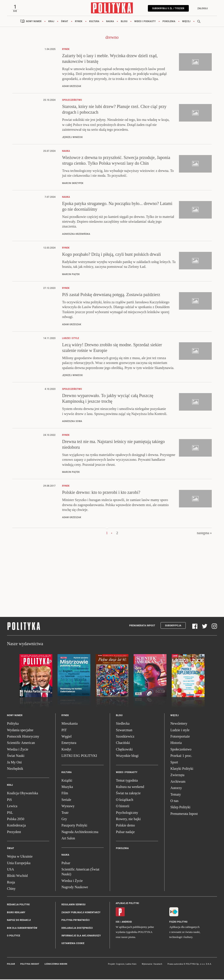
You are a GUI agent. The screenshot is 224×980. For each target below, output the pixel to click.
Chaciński (123, 743)
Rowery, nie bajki (128, 819)
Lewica (12, 807)
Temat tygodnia (127, 781)
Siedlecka (123, 724)
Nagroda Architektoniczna (80, 832)
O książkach (125, 800)
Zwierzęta (177, 776)
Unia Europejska (19, 863)
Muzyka (67, 787)
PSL (10, 813)
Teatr (65, 813)
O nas (174, 801)
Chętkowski (124, 750)
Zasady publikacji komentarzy (81, 913)
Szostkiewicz (125, 737)
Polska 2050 (16, 819)
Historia (176, 743)
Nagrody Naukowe (75, 887)
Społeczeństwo (181, 750)
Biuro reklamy (16, 913)
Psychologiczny (127, 813)
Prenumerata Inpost (142, 626)
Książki (67, 781)
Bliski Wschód (17, 876)
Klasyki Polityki (182, 769)
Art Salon (68, 839)
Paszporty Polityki (74, 826)
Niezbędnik (15, 769)
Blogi (124, 22)
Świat (65, 22)
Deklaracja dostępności (77, 928)
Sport (174, 763)
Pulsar (66, 863)
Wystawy (68, 807)
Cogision (120, 964)
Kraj (51, 22)
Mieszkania (70, 724)
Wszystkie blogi (127, 756)
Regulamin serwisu (73, 905)
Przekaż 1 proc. (181, 756)
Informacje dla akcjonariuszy (81, 936)
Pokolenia (169, 22)
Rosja (11, 883)
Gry (64, 819)
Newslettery (179, 724)
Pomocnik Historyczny (23, 737)
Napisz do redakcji (19, 921)
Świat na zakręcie (128, 794)
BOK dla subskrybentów (22, 928)
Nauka (110, 22)
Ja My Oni (14, 763)
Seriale (66, 800)
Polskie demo (125, 826)
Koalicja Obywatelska (23, 794)
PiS (9, 800)
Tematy (176, 795)
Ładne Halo (131, 964)
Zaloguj (202, 8)
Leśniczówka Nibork (56, 964)
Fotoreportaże (180, 737)
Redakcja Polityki (18, 905)
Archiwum (178, 782)
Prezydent (14, 832)
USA (10, 870)
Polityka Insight (30, 964)
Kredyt (66, 750)
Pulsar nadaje (125, 832)
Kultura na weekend (130, 787)
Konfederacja (16, 826)
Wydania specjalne (20, 730)
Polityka (13, 724)
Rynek (79, 22)
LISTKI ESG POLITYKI (79, 756)
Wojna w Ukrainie (20, 857)
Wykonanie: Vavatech (152, 964)
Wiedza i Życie (18, 750)
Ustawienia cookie (73, 944)
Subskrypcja (173, 626)
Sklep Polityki (180, 808)
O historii (123, 807)
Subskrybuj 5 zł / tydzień (168, 8)
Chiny (11, 889)
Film (65, 794)
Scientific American (21, 743)
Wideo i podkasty (145, 22)
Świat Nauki (16, 756)
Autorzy (176, 788)
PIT (64, 730)
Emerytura (69, 743)
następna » (204, 533)
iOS (118, 922)
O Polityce (14, 936)
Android (127, 922)
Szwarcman (124, 730)
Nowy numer (34, 22)
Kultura (94, 22)
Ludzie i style (180, 730)
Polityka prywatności (76, 921)
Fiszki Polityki (178, 922)
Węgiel (66, 737)
